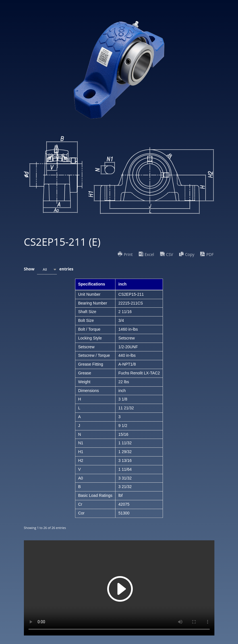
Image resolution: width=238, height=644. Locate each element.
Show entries (49, 269)
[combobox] (47, 269)
